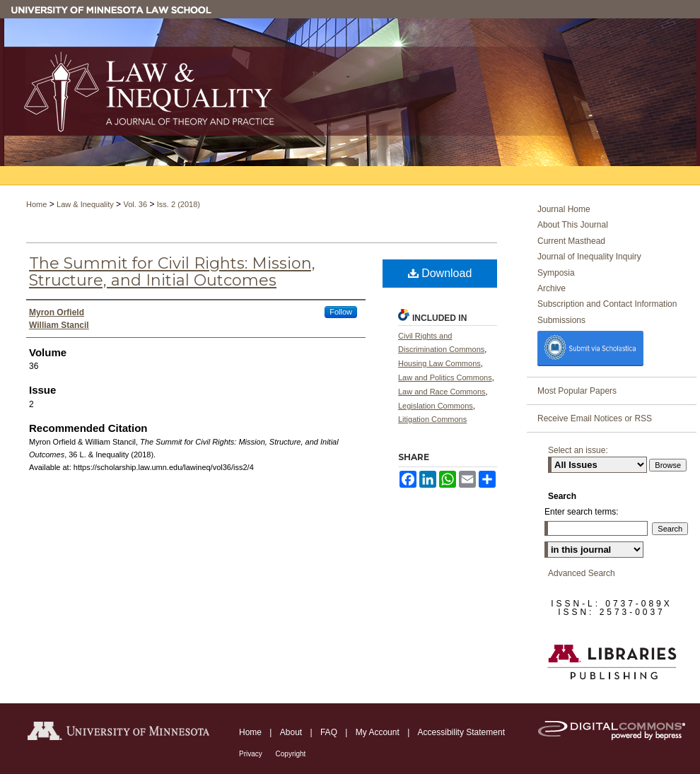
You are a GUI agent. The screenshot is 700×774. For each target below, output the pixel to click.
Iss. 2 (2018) (179, 204)
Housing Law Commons (439, 363)
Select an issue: (578, 450)
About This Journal (573, 225)
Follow (341, 312)
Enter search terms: (582, 512)
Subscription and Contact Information (607, 304)
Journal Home (564, 209)
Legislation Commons (436, 406)
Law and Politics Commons (445, 377)
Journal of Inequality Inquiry (589, 257)
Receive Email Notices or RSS (595, 418)
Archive (552, 288)
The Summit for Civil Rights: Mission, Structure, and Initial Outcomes (172, 272)
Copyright (291, 754)
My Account (379, 732)
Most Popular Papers (577, 391)
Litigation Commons (432, 419)
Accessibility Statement (461, 732)
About (292, 732)
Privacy (252, 754)
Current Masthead (571, 241)
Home (36, 204)
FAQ (330, 732)
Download (440, 273)
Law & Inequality (85, 204)
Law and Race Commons (442, 392)
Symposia (556, 273)
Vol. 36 (135, 204)
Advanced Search (582, 573)
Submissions (561, 320)
